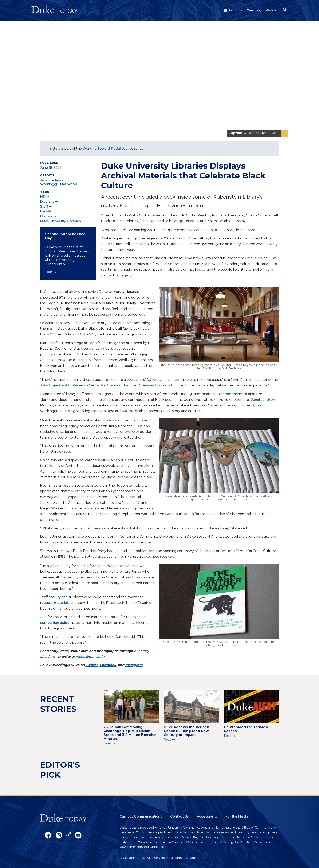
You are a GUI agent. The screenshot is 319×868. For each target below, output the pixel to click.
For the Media (237, 816)
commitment (232, 394)
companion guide (55, 623)
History (46, 216)
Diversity (47, 202)
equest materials (56, 603)
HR (43, 197)
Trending (254, 10)
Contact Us (179, 816)
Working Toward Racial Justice (108, 148)
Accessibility (207, 816)
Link (49, 272)
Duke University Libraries (60, 221)
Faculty (46, 211)
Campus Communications (141, 816)
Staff (44, 206)
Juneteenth (261, 400)
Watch (271, 10)
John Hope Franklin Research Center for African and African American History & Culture (111, 385)
